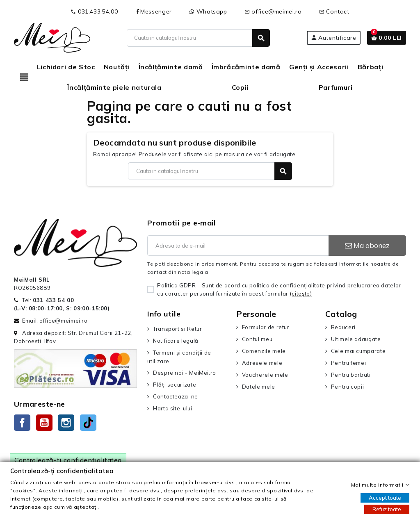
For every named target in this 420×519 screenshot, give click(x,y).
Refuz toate (387, 509)
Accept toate (385, 498)
